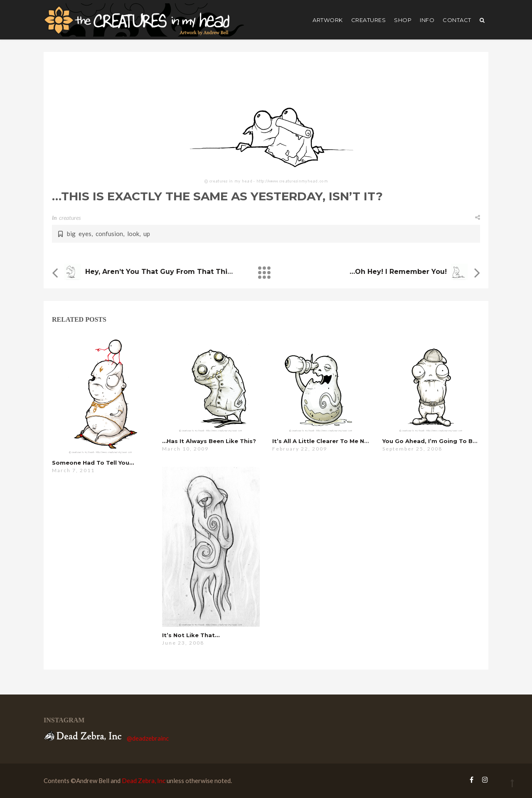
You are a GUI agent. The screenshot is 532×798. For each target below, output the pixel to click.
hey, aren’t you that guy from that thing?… (165, 272)
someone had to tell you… (93, 463)
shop (403, 20)
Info (427, 20)
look (133, 234)
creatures (369, 20)
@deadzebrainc (148, 738)
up (147, 234)
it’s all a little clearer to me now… (325, 441)
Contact (457, 20)
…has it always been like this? (209, 441)
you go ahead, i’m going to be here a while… (452, 441)
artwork (328, 20)
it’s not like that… (191, 635)
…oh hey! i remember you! (398, 272)
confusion (109, 234)
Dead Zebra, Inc (144, 781)
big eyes (79, 234)
